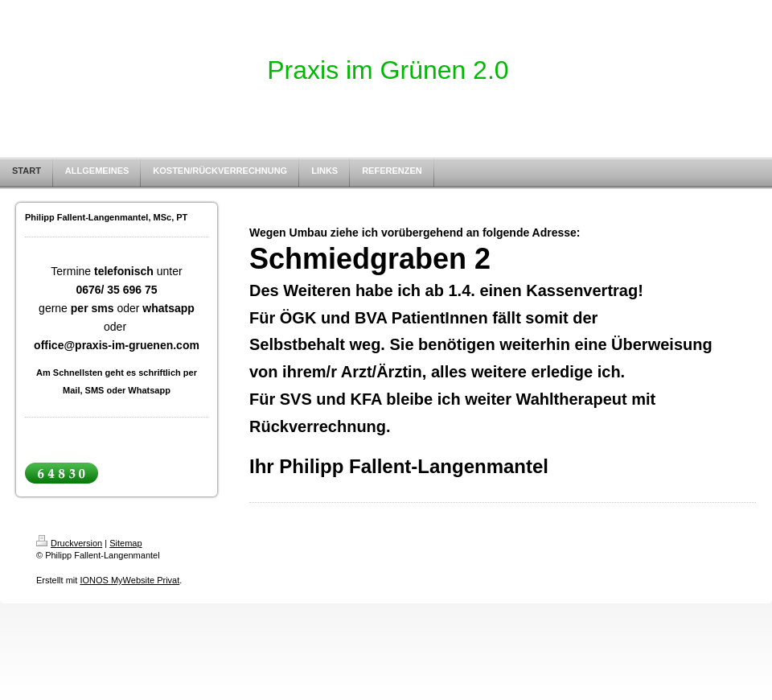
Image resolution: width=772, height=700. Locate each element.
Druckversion (69, 543)
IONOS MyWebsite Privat (129, 580)
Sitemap (125, 543)
